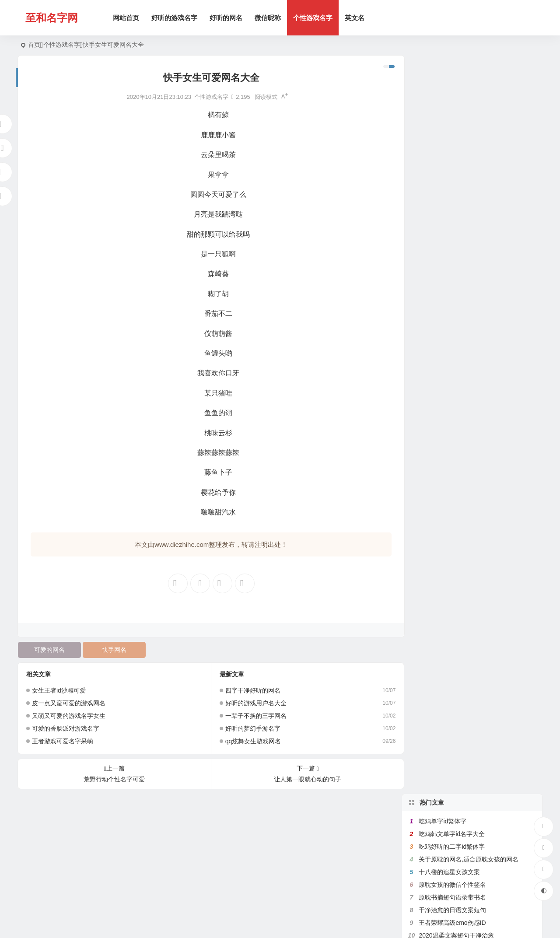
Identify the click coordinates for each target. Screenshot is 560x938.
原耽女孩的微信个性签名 (452, 146)
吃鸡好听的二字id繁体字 (452, 108)
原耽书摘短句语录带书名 (452, 159)
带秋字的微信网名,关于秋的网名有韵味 (472, 324)
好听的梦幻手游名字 (249, 728)
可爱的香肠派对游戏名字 (66, 728)
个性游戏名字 (314, 18)
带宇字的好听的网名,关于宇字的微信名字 (475, 336)
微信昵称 (269, 18)
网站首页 (127, 18)
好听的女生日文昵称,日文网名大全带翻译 (475, 349)
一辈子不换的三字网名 (252, 716)
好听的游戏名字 (175, 18)
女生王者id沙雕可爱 (59, 690)
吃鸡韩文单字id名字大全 (452, 95)
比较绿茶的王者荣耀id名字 (455, 273)
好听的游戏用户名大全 (252, 703)
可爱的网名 (49, 650)
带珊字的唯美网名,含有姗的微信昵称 (469, 248)
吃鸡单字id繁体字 (443, 83)
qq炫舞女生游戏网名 (249, 741)
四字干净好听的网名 (249, 690)
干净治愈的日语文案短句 (452, 171)
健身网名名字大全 (443, 286)
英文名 (355, 18)
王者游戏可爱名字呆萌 (63, 741)
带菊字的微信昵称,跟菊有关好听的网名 (472, 362)
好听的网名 (227, 18)
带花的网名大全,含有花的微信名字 (465, 235)
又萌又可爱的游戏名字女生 (69, 716)
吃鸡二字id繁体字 (443, 374)
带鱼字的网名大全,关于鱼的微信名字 (469, 210)
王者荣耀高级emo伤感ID (452, 184)
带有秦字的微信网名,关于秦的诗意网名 (472, 311)
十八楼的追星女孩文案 (449, 133)
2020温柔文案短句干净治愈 (456, 197)
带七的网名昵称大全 (446, 260)
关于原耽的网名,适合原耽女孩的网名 (469, 121)
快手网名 (112, 650)
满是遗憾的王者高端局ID (452, 222)
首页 (34, 45)
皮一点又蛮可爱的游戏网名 (69, 703)
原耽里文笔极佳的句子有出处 (458, 298)
